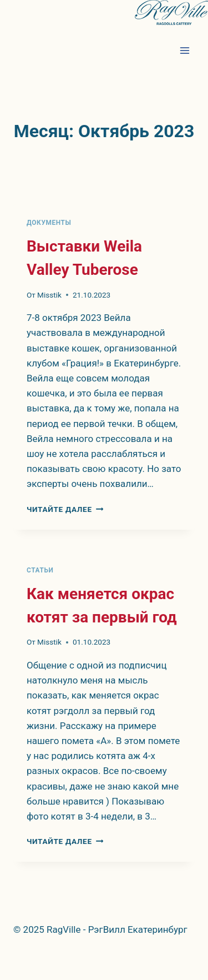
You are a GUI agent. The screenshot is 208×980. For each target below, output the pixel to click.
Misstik (49, 295)
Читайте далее (65, 509)
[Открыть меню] (184, 50)
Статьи (40, 570)
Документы (49, 223)
